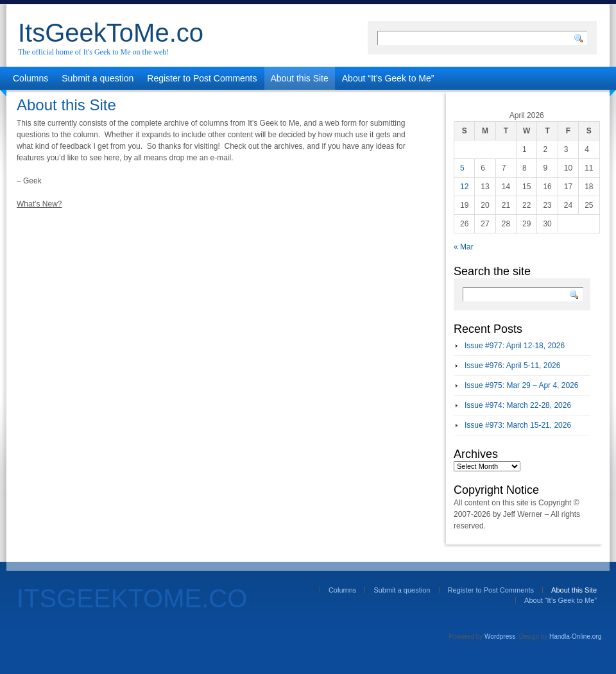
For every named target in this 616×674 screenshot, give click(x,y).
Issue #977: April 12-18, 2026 (515, 346)
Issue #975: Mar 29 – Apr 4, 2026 (521, 385)
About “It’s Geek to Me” (388, 78)
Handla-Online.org (575, 636)
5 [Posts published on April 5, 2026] (462, 168)
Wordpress (500, 636)
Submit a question (98, 78)
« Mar (464, 247)
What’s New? (39, 204)
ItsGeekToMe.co (111, 33)
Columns (30, 78)
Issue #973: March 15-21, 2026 (518, 425)
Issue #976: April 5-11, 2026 (512, 366)
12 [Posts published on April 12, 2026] (464, 187)
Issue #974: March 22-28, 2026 (518, 405)
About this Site (300, 78)
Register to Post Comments (202, 78)
